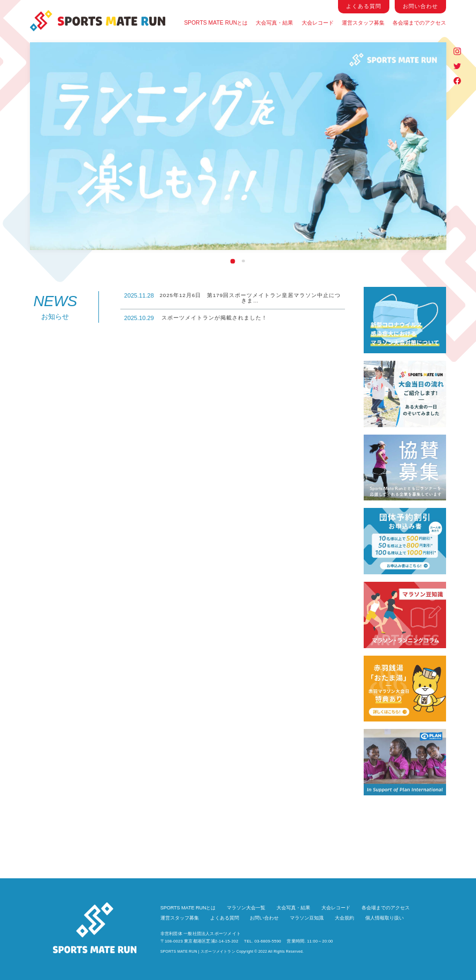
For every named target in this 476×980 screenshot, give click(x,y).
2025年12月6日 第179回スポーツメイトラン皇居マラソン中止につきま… (232, 298)
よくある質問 (225, 918)
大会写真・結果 (275, 23)
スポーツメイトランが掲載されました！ (196, 318)
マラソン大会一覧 (246, 908)
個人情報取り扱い (385, 918)
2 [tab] (243, 261)
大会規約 (344, 918)
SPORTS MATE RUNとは (216, 23)
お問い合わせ (264, 918)
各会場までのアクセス (419, 23)
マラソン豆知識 (307, 918)
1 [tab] (233, 261)
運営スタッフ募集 (363, 23)
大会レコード (317, 23)
